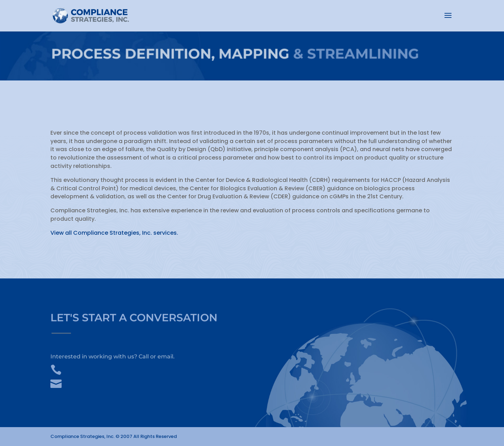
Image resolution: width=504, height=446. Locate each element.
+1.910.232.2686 (90, 367)
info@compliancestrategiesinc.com (122, 381)
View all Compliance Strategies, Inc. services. (114, 233)
